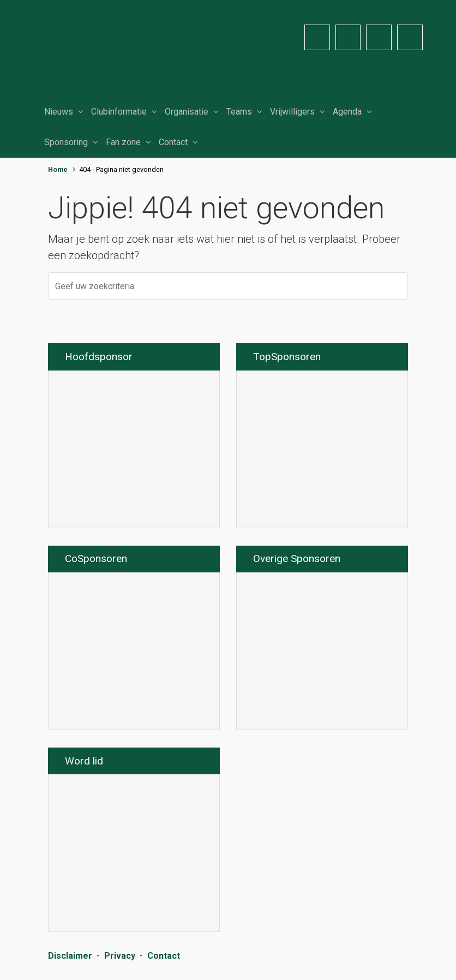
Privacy (120, 956)
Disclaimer (70, 956)
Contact (173, 142)
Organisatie (187, 112)
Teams (239, 112)
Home (58, 169)
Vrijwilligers (292, 112)
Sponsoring (66, 142)
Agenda (347, 112)
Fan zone (123, 142)
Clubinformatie (119, 112)
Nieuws (59, 112)
